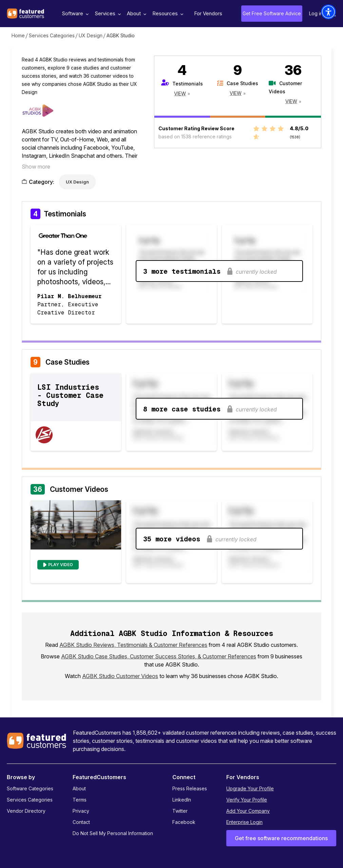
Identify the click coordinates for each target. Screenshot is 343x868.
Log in (316, 13)
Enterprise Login (244, 822)
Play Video (61, 565)
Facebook (184, 822)
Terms (80, 800)
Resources (167, 13)
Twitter (180, 811)
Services (107, 13)
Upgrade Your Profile (250, 788)
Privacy (81, 811)
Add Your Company (248, 811)
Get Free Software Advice (272, 13)
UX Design (91, 35)
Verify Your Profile (247, 800)
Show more (36, 167)
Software (74, 13)
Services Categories (52, 35)
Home (18, 35)
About (136, 13)
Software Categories (30, 788)
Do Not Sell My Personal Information (113, 833)
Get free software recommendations (281, 838)
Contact (81, 822)
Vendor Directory (26, 811)
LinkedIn (182, 800)
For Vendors (208, 13)
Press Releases (190, 788)
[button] (328, 12)
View (180, 93)
